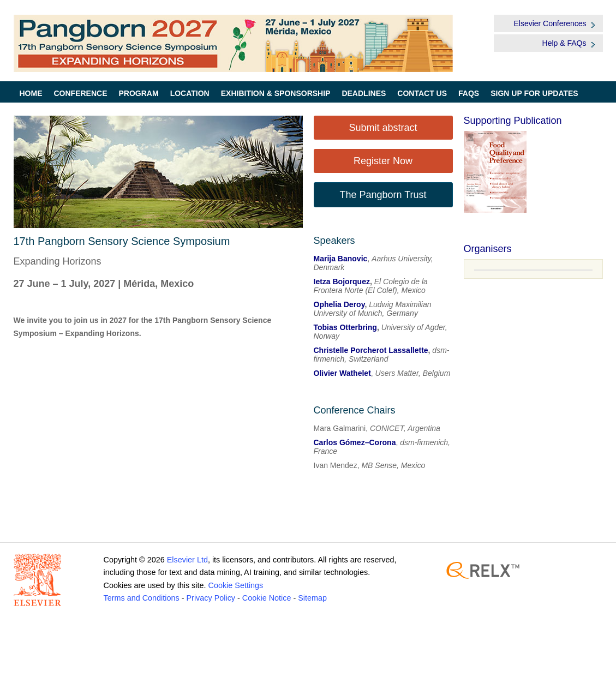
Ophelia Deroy (339, 304)
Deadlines (364, 93)
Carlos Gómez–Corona (355, 442)
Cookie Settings (235, 585)
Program (139, 93)
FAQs (469, 93)
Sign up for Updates (534, 93)
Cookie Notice (267, 598)
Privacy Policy (211, 598)
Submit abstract (383, 128)
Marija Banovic (341, 259)
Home (31, 93)
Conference (81, 93)
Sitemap (312, 598)
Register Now (383, 161)
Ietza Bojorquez (342, 281)
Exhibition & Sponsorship (276, 93)
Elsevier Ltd (187, 560)
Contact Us (422, 93)
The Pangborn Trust (383, 195)
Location (190, 93)
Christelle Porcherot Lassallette (371, 350)
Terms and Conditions (142, 598)
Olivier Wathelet (342, 373)
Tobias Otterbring (345, 327)
